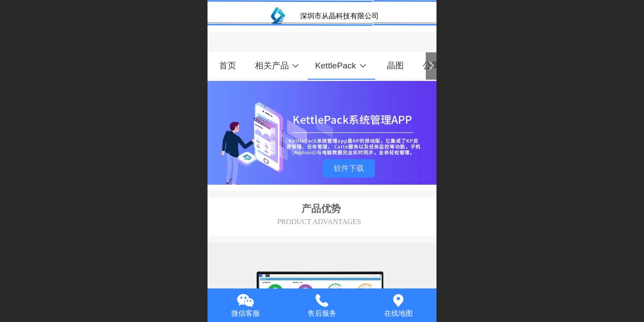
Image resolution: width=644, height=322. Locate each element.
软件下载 (349, 168)
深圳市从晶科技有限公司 (339, 16)
